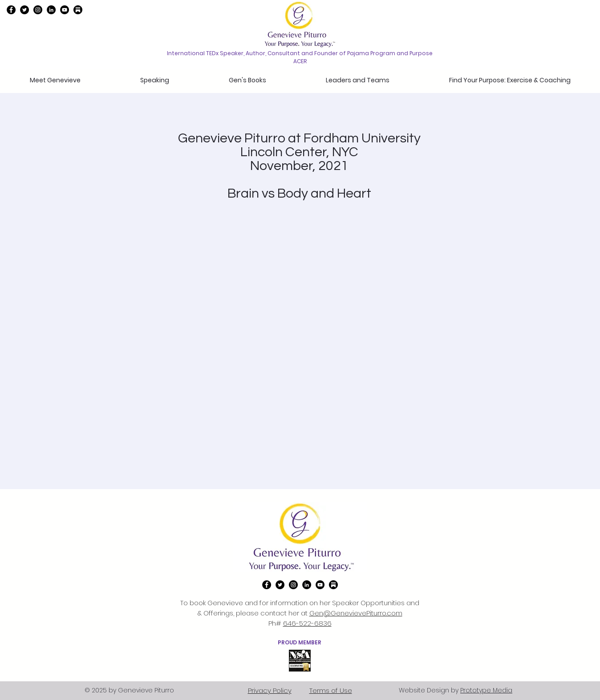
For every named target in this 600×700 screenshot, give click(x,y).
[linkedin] (51, 10)
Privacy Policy (270, 690)
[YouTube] (65, 10)
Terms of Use (331, 690)
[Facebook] (11, 10)
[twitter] (24, 10)
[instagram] (38, 10)
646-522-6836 (307, 623)
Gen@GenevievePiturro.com (356, 613)
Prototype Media (486, 690)
